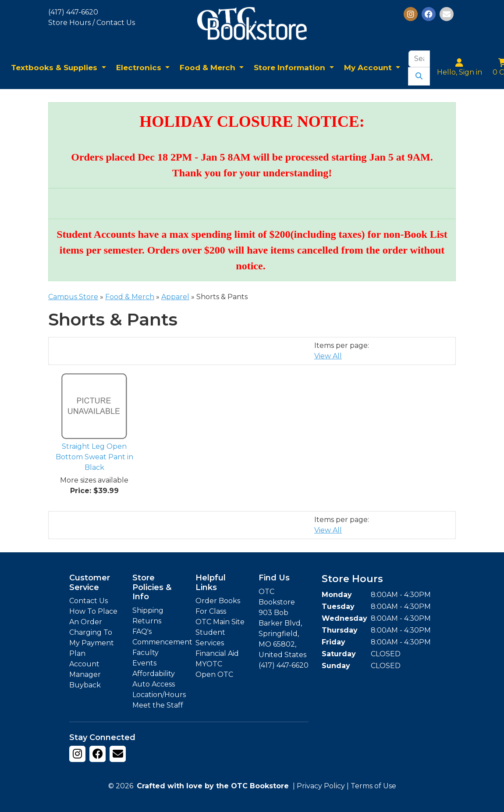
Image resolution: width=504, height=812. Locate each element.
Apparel (175, 297)
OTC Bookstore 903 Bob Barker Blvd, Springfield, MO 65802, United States (282, 623)
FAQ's (142, 631)
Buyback (85, 685)
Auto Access (154, 684)
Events (144, 663)
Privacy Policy (321, 786)
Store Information (291, 68)
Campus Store (73, 297)
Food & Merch (209, 68)
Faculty (146, 653)
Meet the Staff (158, 705)
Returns (147, 621)
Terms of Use (373, 786)
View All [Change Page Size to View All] (328, 356)
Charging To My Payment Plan (92, 643)
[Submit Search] (419, 76)
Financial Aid (217, 653)
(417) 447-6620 (73, 12)
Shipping (148, 610)
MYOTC (209, 664)
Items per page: (342, 345)
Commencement (162, 642)
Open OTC (214, 674)
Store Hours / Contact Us (92, 23)
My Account (369, 68)
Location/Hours (159, 695)
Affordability (154, 674)
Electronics (140, 68)
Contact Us (89, 601)
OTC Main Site (220, 622)
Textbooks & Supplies (55, 68)
